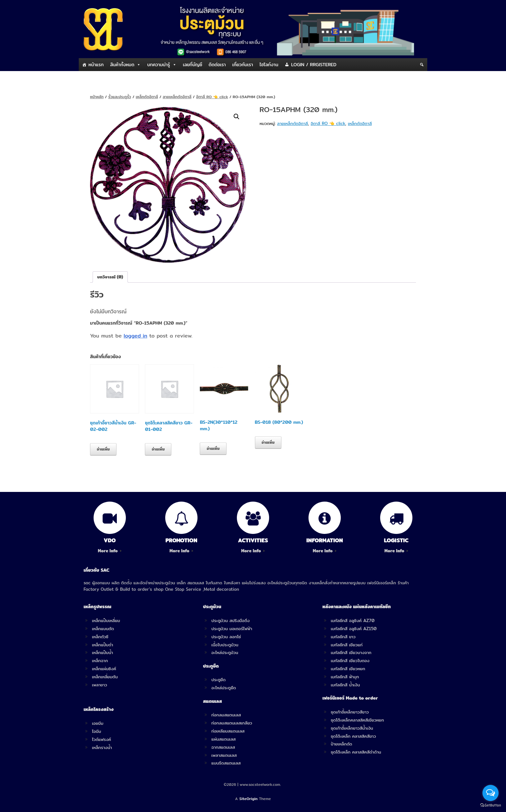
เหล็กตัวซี (100, 637)
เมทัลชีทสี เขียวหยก (348, 669)
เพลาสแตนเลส (224, 755)
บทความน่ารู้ (158, 65)
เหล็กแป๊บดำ (103, 645)
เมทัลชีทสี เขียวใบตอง (350, 661)
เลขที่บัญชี (193, 65)
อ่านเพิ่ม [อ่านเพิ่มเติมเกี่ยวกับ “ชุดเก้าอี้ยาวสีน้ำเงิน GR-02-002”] (103, 449)
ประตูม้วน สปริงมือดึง (231, 620)
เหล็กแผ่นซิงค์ (104, 669)
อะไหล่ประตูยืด (224, 688)
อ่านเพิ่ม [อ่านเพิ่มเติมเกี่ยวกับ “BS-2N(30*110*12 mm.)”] (213, 448)
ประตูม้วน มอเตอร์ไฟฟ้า (232, 629)
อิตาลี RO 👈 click (212, 97)
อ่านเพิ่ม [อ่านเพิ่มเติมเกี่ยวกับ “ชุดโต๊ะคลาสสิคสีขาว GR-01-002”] (158, 449)
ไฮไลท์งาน (269, 65)
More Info (110, 551)
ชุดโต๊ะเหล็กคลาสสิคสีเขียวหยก (357, 720)
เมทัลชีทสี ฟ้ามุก (345, 677)
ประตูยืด (218, 680)
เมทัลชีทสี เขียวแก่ (347, 645)
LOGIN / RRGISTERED (314, 65)
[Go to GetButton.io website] (491, 805)
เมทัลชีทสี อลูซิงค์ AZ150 (354, 629)
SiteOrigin (249, 799)
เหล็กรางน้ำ (102, 747)
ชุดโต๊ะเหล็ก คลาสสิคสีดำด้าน (356, 752)
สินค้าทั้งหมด (122, 65)
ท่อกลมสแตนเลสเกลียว (232, 723)
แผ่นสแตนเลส (223, 739)
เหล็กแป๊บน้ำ (102, 652)
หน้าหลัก (97, 97)
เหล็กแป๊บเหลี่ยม (106, 620)
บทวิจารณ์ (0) (110, 277)
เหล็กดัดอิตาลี (147, 97)
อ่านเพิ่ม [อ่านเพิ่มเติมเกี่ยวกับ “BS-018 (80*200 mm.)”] (268, 442)
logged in (135, 336)
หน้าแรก (96, 65)
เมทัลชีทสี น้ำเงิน (345, 685)
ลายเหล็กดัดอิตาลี (177, 97)
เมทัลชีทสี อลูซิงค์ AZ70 (353, 620)
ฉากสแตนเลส (223, 747)
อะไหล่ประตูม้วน (225, 652)
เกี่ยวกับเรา (243, 65)
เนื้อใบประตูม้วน (225, 645)
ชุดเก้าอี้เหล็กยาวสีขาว (350, 712)
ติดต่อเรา (217, 65)
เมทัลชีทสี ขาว (343, 637)
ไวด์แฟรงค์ (101, 739)
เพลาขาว (100, 685)
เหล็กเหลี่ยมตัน (105, 677)
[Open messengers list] (491, 793)
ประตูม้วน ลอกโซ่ (226, 637)
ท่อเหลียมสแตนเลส (228, 731)
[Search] (422, 65)
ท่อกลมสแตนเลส (226, 715)
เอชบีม (98, 723)
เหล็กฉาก (100, 661)
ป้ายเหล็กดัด (341, 744)
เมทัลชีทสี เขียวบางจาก (351, 652)
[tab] (110, 277)
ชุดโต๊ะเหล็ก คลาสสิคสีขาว (353, 736)
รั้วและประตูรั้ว (120, 97)
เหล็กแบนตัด (103, 629)
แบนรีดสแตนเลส (226, 763)
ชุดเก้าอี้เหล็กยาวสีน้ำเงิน (352, 728)
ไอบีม (96, 731)
